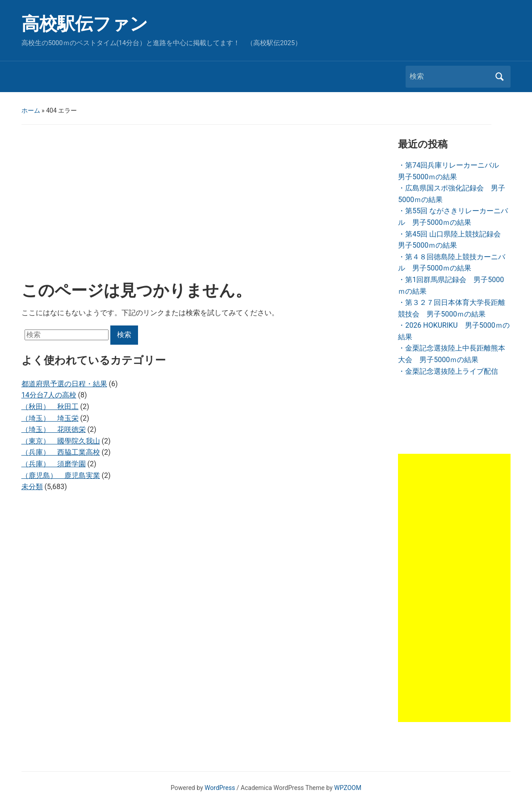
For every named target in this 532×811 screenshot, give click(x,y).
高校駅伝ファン (85, 24)
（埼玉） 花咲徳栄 (54, 429)
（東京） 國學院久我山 (61, 441)
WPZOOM (348, 788)
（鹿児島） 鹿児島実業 (61, 475)
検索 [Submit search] (499, 77)
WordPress (220, 788)
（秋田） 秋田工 (50, 407)
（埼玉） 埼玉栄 (50, 418)
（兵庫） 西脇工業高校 (61, 452)
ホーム (31, 110)
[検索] (450, 76)
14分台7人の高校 (49, 395)
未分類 (32, 487)
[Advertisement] (203, 205)
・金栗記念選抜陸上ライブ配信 (448, 371)
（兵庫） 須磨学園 (54, 464)
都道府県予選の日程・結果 (64, 384)
